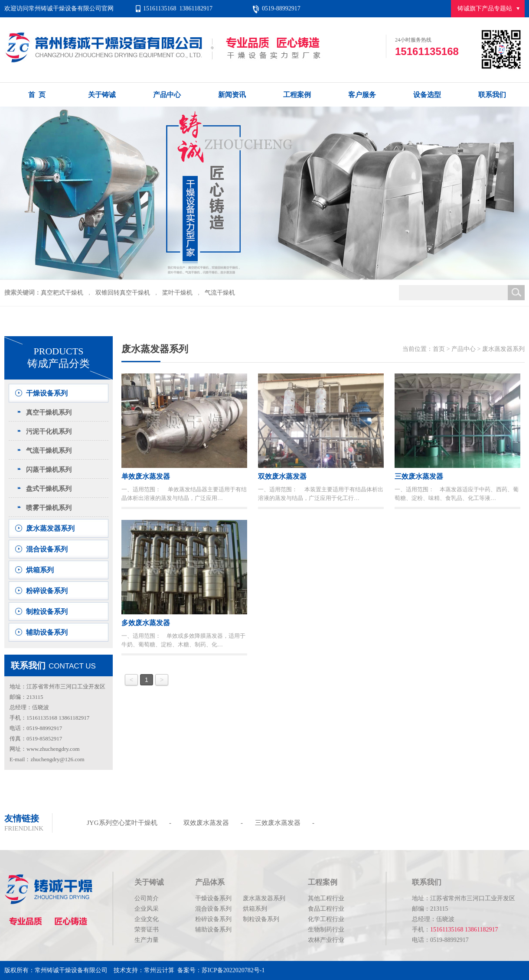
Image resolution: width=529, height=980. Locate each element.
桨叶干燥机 (177, 293)
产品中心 (167, 95)
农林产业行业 (326, 940)
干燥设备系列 (47, 393)
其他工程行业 (326, 898)
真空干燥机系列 (49, 412)
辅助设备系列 (47, 632)
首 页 (37, 95)
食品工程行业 (326, 909)
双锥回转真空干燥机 (123, 293)
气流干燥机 (220, 293)
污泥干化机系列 (49, 432)
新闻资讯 (232, 95)
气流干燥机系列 (49, 451)
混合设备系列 (47, 549)
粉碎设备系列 (47, 591)
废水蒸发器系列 (50, 528)
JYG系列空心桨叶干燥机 (122, 823)
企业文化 (147, 919)
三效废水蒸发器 (278, 823)
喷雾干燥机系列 (49, 508)
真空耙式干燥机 (62, 293)
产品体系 (210, 882)
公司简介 (147, 898)
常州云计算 (159, 970)
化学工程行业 (326, 919)
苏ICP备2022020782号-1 (233, 970)
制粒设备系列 (47, 612)
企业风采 (147, 909)
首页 (439, 349)
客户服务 (362, 95)
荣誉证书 (147, 930)
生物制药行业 (326, 930)
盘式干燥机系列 (49, 489)
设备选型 (427, 95)
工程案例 (297, 95)
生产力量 (147, 940)
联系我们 (492, 95)
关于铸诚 (102, 95)
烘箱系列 (40, 570)
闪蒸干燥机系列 (49, 470)
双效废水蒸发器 (206, 823)
